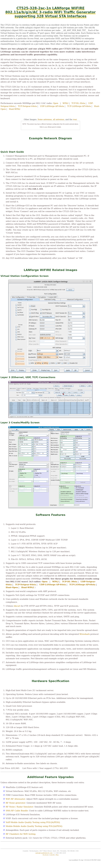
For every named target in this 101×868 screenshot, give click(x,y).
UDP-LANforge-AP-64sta (52, 106)
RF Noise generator (15, 803)
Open (56, 103)
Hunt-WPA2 (15, 109)
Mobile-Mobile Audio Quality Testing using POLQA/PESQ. (34, 826)
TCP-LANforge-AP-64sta (79, 106)
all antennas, (59, 119)
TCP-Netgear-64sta (27, 106)
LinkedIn (52, 855)
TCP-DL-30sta (78, 103)
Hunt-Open (12, 587)
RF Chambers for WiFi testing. (21, 834)
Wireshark (85, 634)
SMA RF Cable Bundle (17, 811)
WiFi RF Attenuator (15, 799)
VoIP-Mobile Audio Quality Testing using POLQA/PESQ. (33, 822)
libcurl (17, 606)
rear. (75, 119)
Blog (57, 855)
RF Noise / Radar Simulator (19, 807)
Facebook (45, 855)
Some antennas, (45, 119)
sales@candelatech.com (44, 853)
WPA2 (66, 103)
